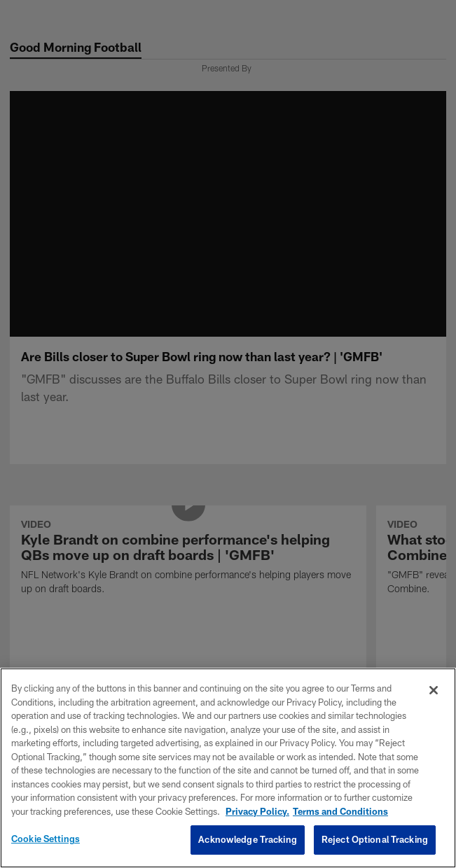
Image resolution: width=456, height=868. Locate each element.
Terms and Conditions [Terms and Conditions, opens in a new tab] (340, 811)
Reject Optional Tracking (375, 839)
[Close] (434, 690)
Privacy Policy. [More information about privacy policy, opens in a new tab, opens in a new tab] (257, 811)
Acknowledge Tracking (248, 839)
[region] (228, 768)
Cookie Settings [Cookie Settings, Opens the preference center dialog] (46, 839)
